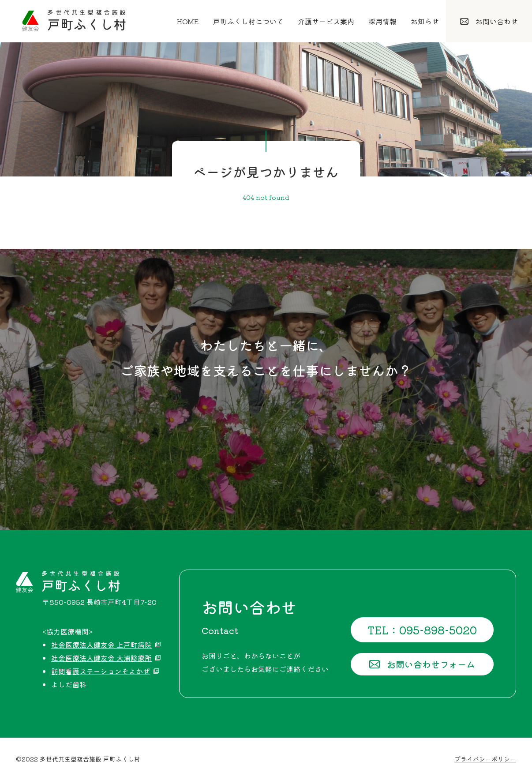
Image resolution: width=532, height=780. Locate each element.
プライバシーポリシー (485, 759)
